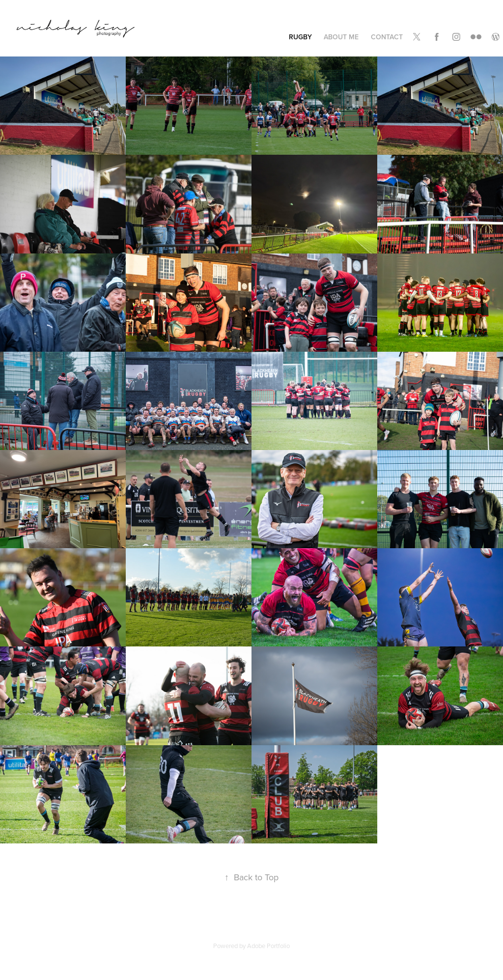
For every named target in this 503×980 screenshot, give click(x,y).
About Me (341, 37)
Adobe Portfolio (268, 946)
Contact (387, 37)
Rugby (300, 37)
